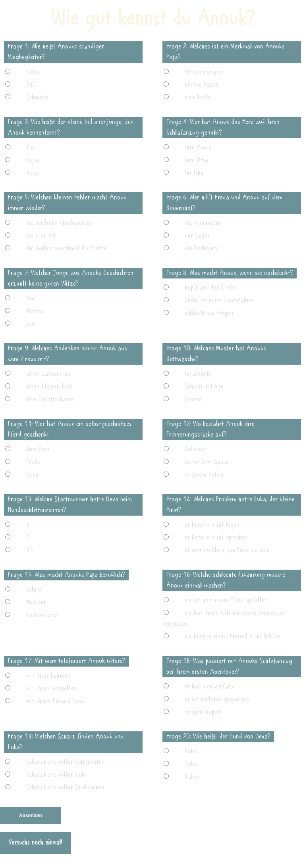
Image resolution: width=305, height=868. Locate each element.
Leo (31, 324)
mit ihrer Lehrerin (49, 676)
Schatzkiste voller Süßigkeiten (66, 762)
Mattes (35, 311)
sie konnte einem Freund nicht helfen (233, 636)
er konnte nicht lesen (212, 525)
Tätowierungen (204, 72)
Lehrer (34, 590)
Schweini (37, 97)
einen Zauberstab (48, 374)
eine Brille (198, 97)
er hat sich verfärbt (210, 686)
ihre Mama (198, 147)
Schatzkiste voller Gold (57, 775)
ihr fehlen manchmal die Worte (66, 248)
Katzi (33, 72)
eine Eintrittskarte (50, 399)
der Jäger (197, 236)
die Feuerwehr (203, 223)
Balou (192, 777)
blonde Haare (202, 85)
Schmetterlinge (204, 387)
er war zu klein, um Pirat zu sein (227, 550)
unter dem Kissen (207, 462)
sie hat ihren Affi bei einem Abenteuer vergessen (224, 618)
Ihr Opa (194, 173)
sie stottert (41, 236)
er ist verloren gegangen (217, 699)
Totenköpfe (198, 374)
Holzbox (195, 449)
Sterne (193, 399)
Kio (30, 147)
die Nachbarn (201, 248)
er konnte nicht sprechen (216, 537)
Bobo (191, 751)
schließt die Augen (209, 313)
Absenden (31, 816)
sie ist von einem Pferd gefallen (226, 600)
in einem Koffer (205, 475)
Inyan (33, 160)
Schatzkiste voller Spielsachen (65, 787)
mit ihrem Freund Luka (55, 701)
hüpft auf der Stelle (210, 288)
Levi (31, 298)
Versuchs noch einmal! (36, 843)
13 (30, 550)
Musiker (36, 602)
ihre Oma (196, 160)
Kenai (33, 173)
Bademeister (42, 615)
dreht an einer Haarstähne (219, 300)
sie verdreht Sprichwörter (59, 223)
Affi (32, 85)
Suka (32, 475)
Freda (33, 462)
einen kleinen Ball (49, 387)
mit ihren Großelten (52, 688)
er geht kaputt (203, 712)
